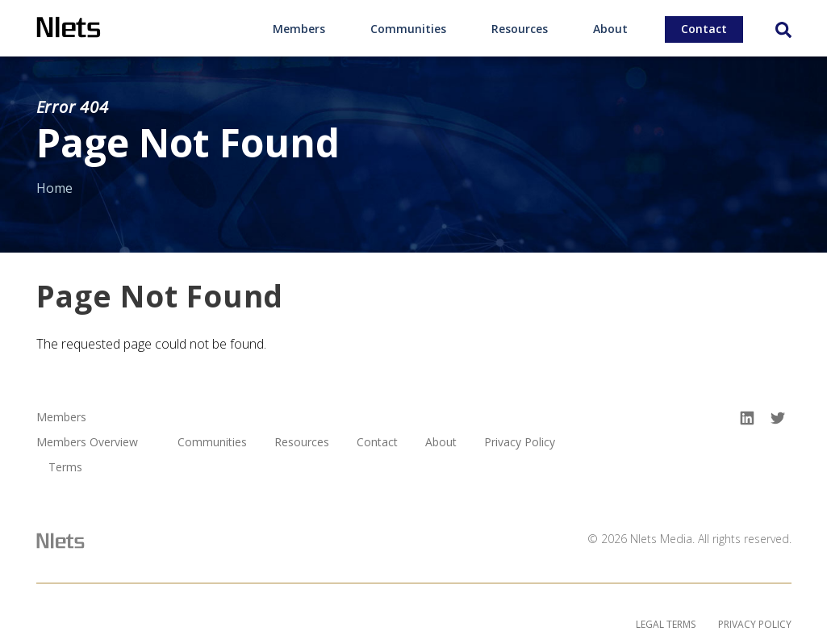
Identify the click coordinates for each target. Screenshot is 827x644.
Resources (520, 29)
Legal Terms (666, 624)
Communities (408, 29)
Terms (65, 468)
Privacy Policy (520, 443)
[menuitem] (299, 28)
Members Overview (87, 443)
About (610, 29)
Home (54, 188)
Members (299, 29)
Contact (704, 29)
